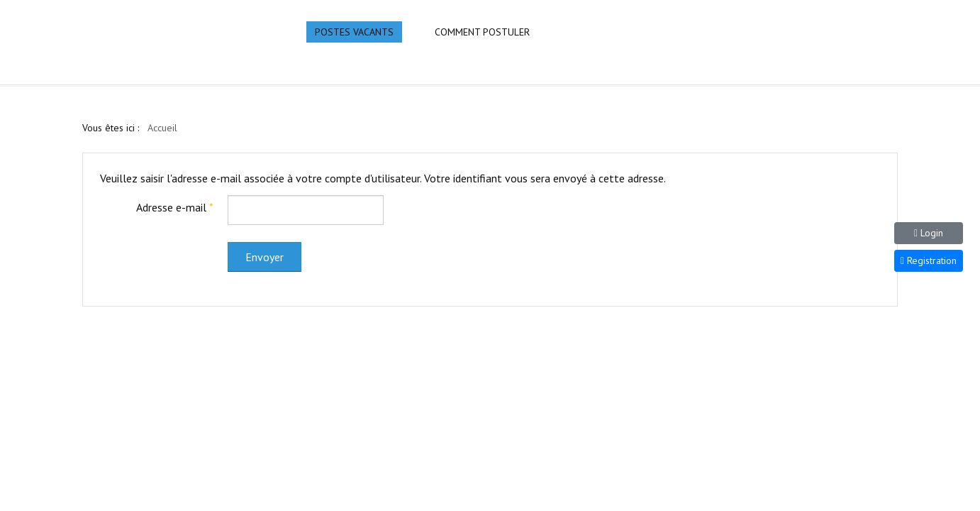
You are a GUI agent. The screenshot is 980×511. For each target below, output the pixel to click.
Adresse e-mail (175, 207)
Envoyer (265, 257)
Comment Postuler (482, 32)
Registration (929, 260)
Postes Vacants (354, 32)
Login (929, 233)
